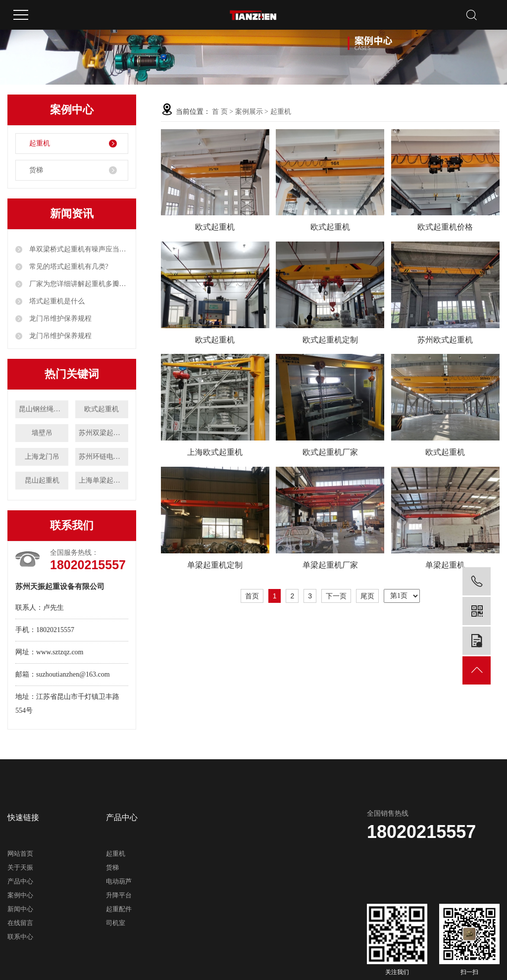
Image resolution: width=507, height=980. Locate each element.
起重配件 (119, 909)
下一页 (336, 596)
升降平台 (119, 895)
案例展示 (249, 112)
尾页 (367, 596)
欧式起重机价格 (445, 227)
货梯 (36, 170)
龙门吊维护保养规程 (59, 318)
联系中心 (20, 937)
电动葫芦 (119, 881)
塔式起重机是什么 (56, 301)
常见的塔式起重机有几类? (68, 267)
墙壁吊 (42, 433)
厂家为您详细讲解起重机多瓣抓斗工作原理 (78, 284)
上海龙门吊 (42, 457)
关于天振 (20, 867)
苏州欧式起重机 (445, 340)
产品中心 (20, 881)
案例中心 (20, 895)
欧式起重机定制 (330, 340)
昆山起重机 (42, 480)
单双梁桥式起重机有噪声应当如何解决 (78, 249)
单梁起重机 (445, 565)
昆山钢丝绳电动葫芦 (44, 409)
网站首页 (20, 854)
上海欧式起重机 (215, 452)
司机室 (116, 923)
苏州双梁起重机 (103, 433)
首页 (252, 596)
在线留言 (20, 923)
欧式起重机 (101, 409)
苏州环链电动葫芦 (103, 457)
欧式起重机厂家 (330, 452)
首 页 (220, 112)
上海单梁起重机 (103, 480)
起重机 (40, 143)
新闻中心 (20, 909)
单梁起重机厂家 (330, 565)
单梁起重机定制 (215, 565)
